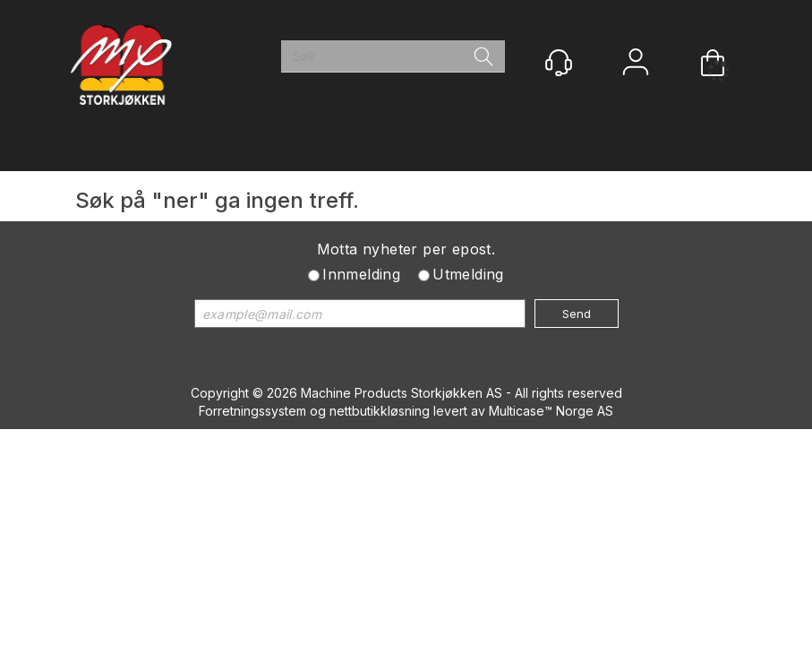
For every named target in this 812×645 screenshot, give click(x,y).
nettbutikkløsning (380, 411)
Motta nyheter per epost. (406, 249)
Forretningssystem (252, 411)
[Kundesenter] (559, 63)
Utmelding (468, 274)
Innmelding (361, 274)
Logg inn (636, 64)
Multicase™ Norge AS (551, 411)
